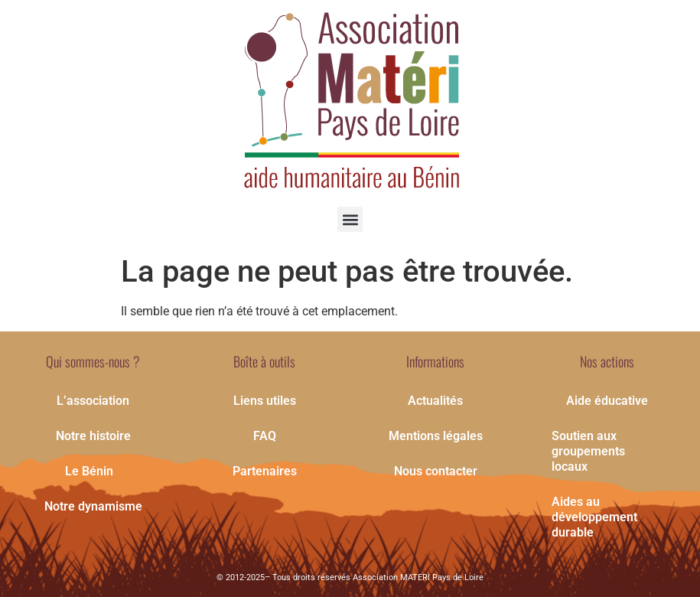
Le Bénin (93, 471)
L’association (93, 401)
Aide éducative (607, 401)
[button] (350, 219)
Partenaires (265, 471)
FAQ (265, 436)
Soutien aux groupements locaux (588, 451)
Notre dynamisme (93, 506)
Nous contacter (436, 471)
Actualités (435, 401)
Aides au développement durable (594, 517)
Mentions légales (436, 436)
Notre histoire (93, 436)
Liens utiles (265, 401)
